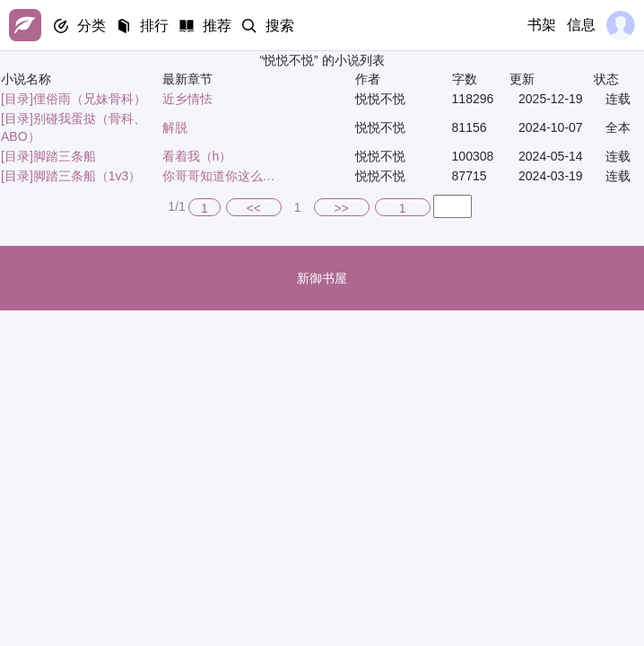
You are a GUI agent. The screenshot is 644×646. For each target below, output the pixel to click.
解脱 (175, 127)
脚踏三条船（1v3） (87, 176)
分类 (91, 26)
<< (254, 208)
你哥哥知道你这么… (219, 176)
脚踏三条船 (65, 156)
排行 (154, 26)
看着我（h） (197, 156)
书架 (542, 25)
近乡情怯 (187, 99)
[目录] (17, 99)
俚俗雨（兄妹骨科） (90, 99)
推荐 (217, 26)
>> (341, 208)
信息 (581, 25)
